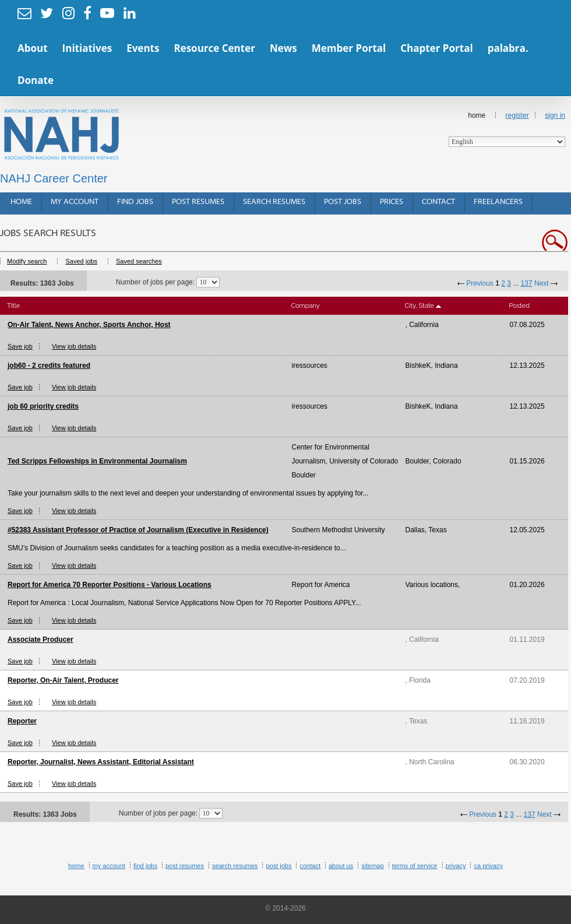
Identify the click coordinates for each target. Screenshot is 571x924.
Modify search (27, 261)
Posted (519, 306)
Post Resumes (198, 202)
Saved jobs (81, 261)
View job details (74, 346)
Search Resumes (274, 202)
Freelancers (498, 202)
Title (13, 306)
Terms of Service (415, 866)
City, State (420, 306)
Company (306, 306)
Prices (392, 202)
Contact (438, 202)
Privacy (456, 866)
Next (542, 283)
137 (527, 283)
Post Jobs (343, 202)
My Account (75, 202)
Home (507, 129)
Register (517, 115)
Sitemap (373, 866)
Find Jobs (135, 202)
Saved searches (139, 261)
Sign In (555, 115)
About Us (341, 866)
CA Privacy (488, 866)
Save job (20, 346)
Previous (480, 283)
